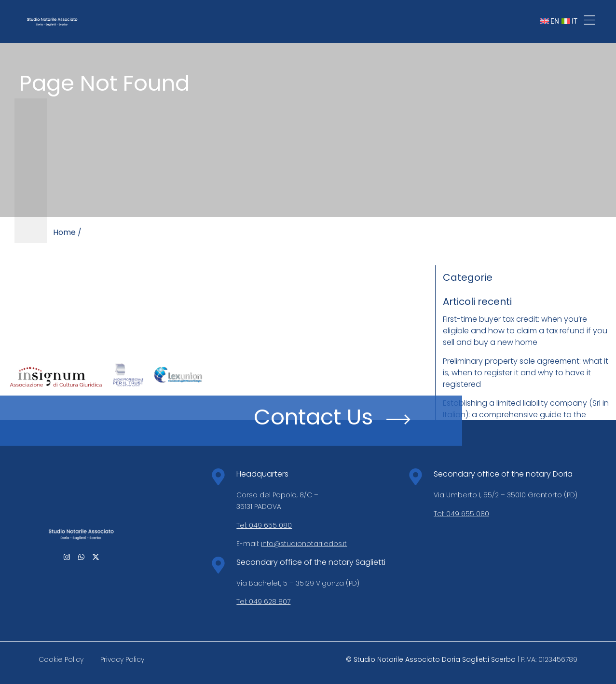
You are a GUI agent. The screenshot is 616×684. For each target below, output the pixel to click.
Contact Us (313, 417)
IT (569, 21)
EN (550, 21)
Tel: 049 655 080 (264, 525)
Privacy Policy (122, 659)
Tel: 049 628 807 (263, 602)
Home (64, 232)
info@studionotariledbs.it (304, 544)
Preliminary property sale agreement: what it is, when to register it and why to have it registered (526, 373)
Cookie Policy (61, 659)
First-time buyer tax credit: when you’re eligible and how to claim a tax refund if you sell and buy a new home (525, 331)
